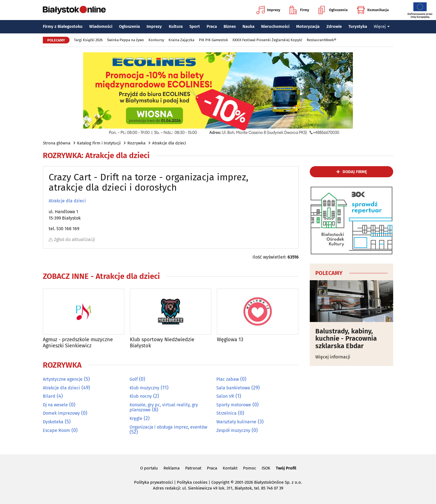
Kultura (176, 26)
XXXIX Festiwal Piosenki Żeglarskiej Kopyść (267, 40)
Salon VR (225, 396)
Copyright (220, 482)
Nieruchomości (275, 26)
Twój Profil (286, 468)
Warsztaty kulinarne (236, 421)
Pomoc (250, 468)
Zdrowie (334, 26)
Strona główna (57, 143)
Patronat (193, 468)
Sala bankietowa (233, 388)
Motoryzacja (308, 26)
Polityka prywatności (153, 482)
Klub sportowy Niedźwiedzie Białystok (162, 343)
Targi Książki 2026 (88, 40)
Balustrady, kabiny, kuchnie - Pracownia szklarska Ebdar (346, 339)
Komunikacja (373, 10)
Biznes (230, 26)
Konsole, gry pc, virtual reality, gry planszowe (164, 407)
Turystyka (358, 26)
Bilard (49, 396)
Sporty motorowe (234, 405)
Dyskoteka (53, 421)
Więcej (382, 26)
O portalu (149, 468)
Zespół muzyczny (233, 430)
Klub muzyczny (144, 388)
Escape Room (56, 430)
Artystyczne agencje (63, 379)
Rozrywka (136, 143)
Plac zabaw (228, 379)
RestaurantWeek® (321, 40)
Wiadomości (101, 26)
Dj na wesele (55, 405)
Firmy (299, 10)
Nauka (248, 26)
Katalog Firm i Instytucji (99, 143)
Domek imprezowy (61, 413)
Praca (212, 26)
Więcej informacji (333, 357)
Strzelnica (226, 413)
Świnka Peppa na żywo (126, 40)
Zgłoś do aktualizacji (72, 239)
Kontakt (230, 468)
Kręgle (136, 418)
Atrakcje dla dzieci (169, 143)
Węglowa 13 (230, 340)
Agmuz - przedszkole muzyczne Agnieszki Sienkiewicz (78, 343)
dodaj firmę (355, 172)
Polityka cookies (192, 482)
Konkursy (156, 40)
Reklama (172, 468)
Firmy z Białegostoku (63, 26)
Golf (134, 379)
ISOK (266, 468)
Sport (195, 26)
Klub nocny (141, 396)
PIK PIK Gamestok (213, 40)
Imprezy (268, 10)
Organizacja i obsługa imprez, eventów (168, 427)
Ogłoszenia (333, 10)
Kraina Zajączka (181, 40)
